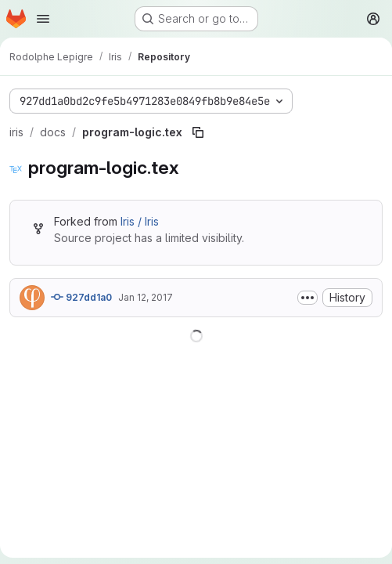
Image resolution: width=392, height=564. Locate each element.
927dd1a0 (81, 297)
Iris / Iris (140, 221)
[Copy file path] (198, 132)
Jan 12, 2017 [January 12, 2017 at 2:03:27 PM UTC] (146, 297)
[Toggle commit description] (307, 298)
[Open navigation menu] (43, 19)
